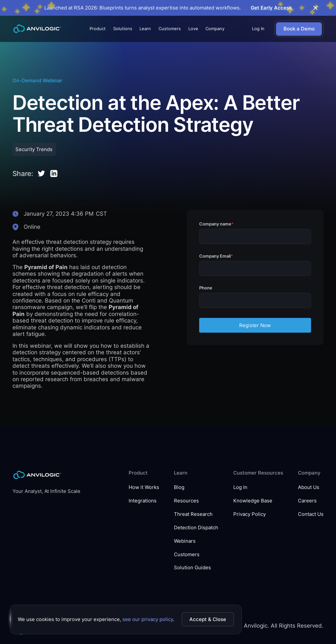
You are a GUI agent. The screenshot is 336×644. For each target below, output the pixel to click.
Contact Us (311, 514)
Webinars (185, 541)
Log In (258, 29)
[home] (37, 29)
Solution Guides (192, 568)
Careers (307, 501)
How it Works (144, 487)
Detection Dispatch (196, 528)
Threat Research (193, 514)
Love (193, 29)
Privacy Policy (250, 514)
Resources (186, 501)
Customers (170, 29)
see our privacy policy (148, 619)
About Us (309, 487)
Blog (179, 487)
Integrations (143, 501)
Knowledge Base (253, 501)
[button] (98, 29)
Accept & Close (208, 619)
